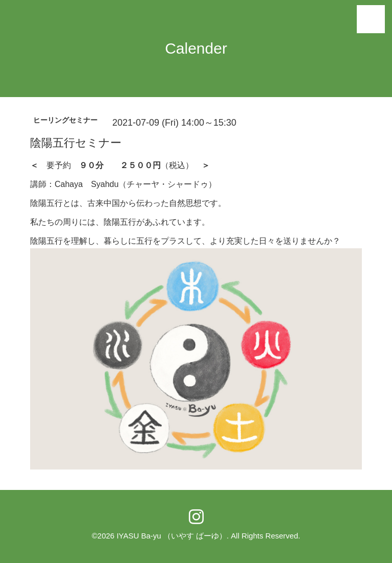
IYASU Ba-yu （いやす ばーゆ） (171, 536)
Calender (196, 48)
